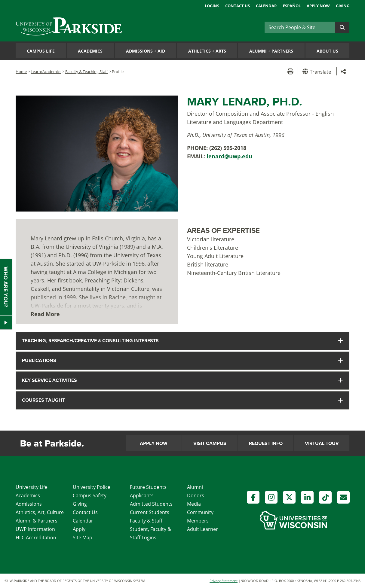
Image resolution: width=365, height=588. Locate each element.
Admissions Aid (146, 51)
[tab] (182, 341)
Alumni (195, 487)
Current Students (150, 512)
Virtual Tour (322, 443)
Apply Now (318, 6)
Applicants (142, 495)
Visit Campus (210, 443)
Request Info (266, 443)
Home (21, 72)
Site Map (83, 538)
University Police (92, 487)
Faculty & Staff (146, 521)
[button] (318, 71)
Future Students (148, 487)
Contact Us (238, 6)
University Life (32, 487)
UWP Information (35, 529)
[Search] (300, 27)
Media (194, 504)
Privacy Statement (224, 581)
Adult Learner (202, 529)
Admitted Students (151, 504)
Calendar (266, 6)
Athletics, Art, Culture (40, 512)
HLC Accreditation (36, 538)
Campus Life (41, 51)
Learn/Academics (46, 72)
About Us (327, 51)
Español (292, 6)
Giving (343, 6)
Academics (90, 51)
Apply (79, 529)
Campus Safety (90, 495)
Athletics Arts (207, 51)
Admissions (29, 504)
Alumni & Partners (37, 521)
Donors (196, 495)
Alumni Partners (271, 51)
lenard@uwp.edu (229, 156)
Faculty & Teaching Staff (87, 72)
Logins (212, 6)
